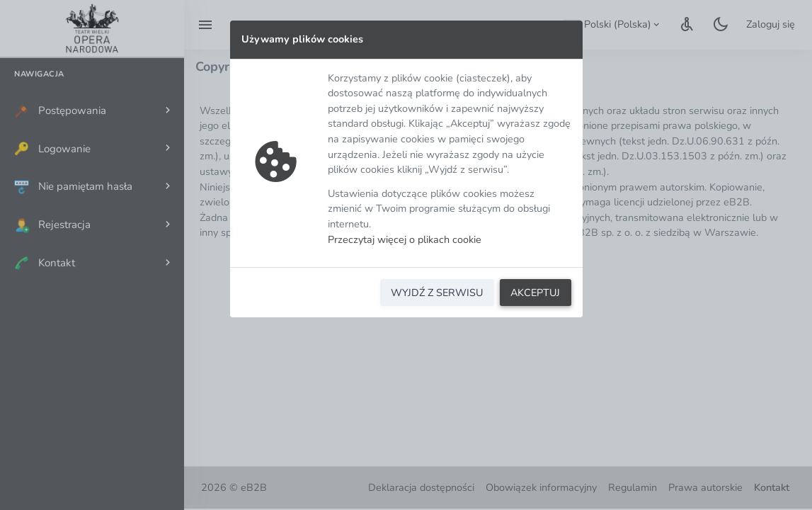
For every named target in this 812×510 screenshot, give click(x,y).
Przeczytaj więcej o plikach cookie (405, 239)
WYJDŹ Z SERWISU (437, 293)
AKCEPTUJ (535, 293)
